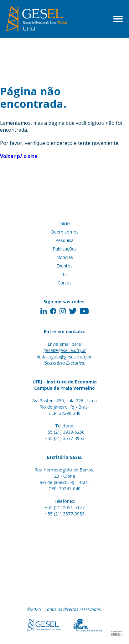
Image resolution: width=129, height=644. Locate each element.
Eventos (64, 266)
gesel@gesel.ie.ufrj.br (64, 350)
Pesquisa (64, 240)
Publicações (65, 249)
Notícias (65, 257)
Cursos (65, 283)
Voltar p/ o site (19, 156)
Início (64, 223)
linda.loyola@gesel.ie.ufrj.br (64, 357)
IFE (64, 274)
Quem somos (65, 232)
